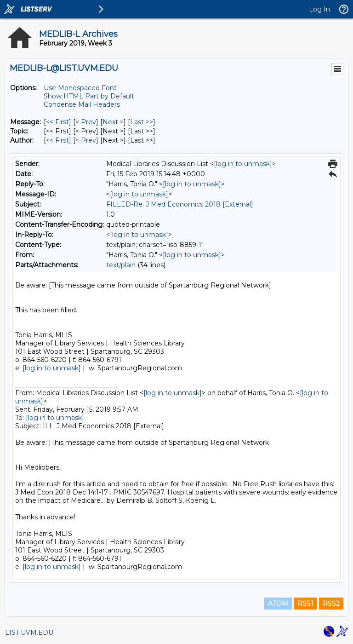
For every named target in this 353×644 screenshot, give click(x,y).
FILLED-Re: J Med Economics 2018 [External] (180, 204)
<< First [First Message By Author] (57, 140)
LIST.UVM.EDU (29, 632)
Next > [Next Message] (113, 122)
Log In (319, 9)
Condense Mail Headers (82, 104)
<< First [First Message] (57, 122)
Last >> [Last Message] (142, 122)
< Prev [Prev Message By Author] (86, 140)
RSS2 (331, 604)
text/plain (121, 265)
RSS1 (305, 604)
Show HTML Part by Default (89, 96)
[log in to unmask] (243, 164)
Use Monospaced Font (80, 88)
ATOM (278, 604)
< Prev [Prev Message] (86, 122)
